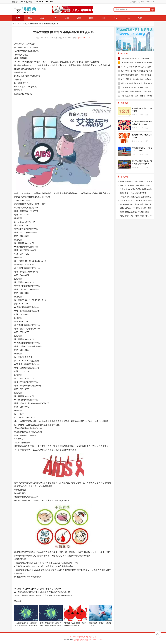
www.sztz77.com (95, 640)
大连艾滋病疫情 (55, 589)
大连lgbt (32, 589)
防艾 (116, 18)
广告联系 (80, 637)
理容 (91, 18)
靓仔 (55, 18)
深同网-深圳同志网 (81, 640)
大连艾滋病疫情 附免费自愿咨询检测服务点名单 (41, 24)
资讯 (140, 18)
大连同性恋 (45, 589)
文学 (128, 18)
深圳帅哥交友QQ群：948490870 (142, 2)
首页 (18, 18)
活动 (95, 637)
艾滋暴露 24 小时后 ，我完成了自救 (133, 88)
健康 (67, 18)
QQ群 (86, 637)
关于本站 (73, 637)
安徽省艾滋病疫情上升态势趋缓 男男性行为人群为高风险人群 (46, 592)
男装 (30, 18)
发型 (103, 18)
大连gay (26, 589)
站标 (91, 637)
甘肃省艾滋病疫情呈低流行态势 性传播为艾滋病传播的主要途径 (47, 595)
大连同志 (38, 589)
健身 (42, 18)
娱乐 (79, 18)
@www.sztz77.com (84, 38)
